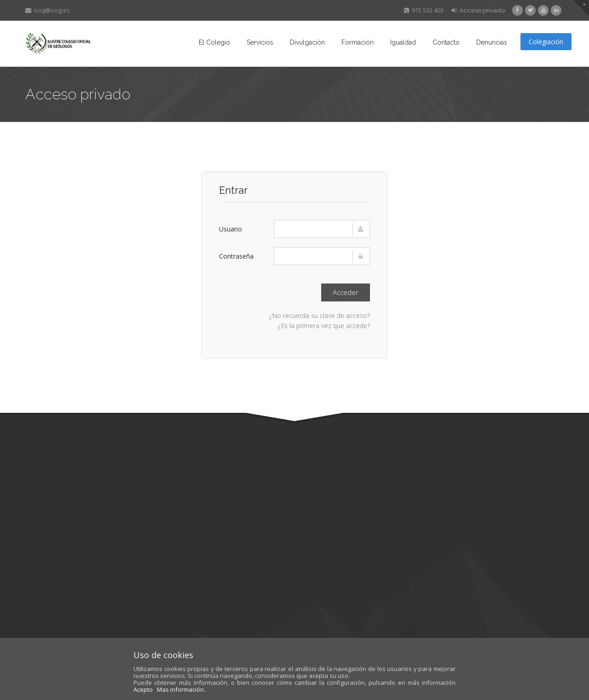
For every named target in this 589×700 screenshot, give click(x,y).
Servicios (260, 42)
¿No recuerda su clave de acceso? (319, 315)
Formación (358, 42)
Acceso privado (478, 10)
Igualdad (403, 42)
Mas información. (181, 689)
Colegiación (546, 42)
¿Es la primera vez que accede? (324, 326)
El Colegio (214, 42)
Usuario (231, 229)
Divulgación (307, 42)
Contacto (446, 42)
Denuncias (492, 42)
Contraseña (236, 256)
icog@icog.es (48, 10)
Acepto (143, 689)
